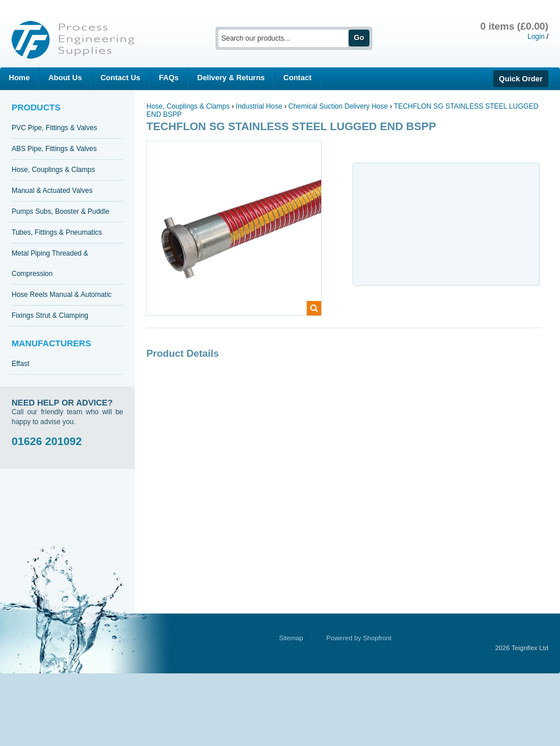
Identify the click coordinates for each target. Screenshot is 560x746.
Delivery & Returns (231, 78)
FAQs (169, 78)
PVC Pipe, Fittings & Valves (54, 128)
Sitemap (291, 638)
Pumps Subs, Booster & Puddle (60, 211)
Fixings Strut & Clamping (50, 315)
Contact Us (121, 78)
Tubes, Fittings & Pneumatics (57, 232)
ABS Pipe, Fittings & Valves (54, 149)
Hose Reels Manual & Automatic (62, 295)
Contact (297, 78)
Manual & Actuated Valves (52, 191)
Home (19, 78)
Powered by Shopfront (359, 638)
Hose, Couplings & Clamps (53, 170)
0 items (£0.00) (514, 26)
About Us (65, 78)
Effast (20, 364)
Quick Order (521, 79)
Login (536, 37)
